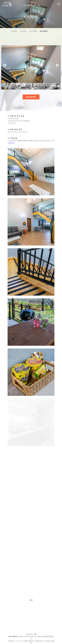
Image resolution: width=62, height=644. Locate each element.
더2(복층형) (23, 31)
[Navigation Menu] (59, 4)
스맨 (35, 634)
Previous (5, 65)
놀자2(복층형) (44, 31)
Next (57, 65)
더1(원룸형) (14, 31)
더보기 (31, 600)
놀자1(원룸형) (33, 31)
